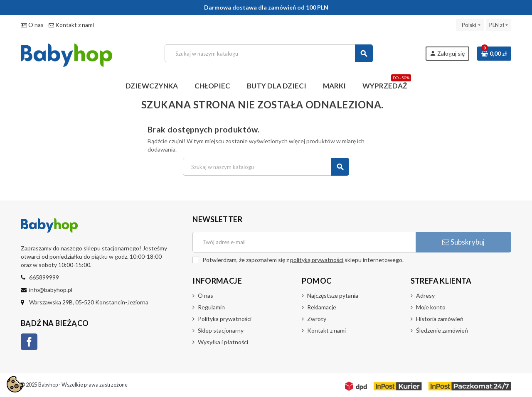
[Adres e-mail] (304, 242)
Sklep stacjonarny (221, 330)
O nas (32, 25)
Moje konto (431, 307)
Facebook (29, 342)
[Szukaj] (269, 53)
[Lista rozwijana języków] (470, 25)
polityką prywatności (317, 260)
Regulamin (211, 307)
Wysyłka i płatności (223, 342)
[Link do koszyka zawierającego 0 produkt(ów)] (494, 54)
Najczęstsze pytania (333, 295)
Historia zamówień (440, 319)
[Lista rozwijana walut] (499, 25)
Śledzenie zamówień (442, 330)
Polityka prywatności (225, 319)
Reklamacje (322, 307)
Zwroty (317, 319)
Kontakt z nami (71, 25)
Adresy (425, 295)
